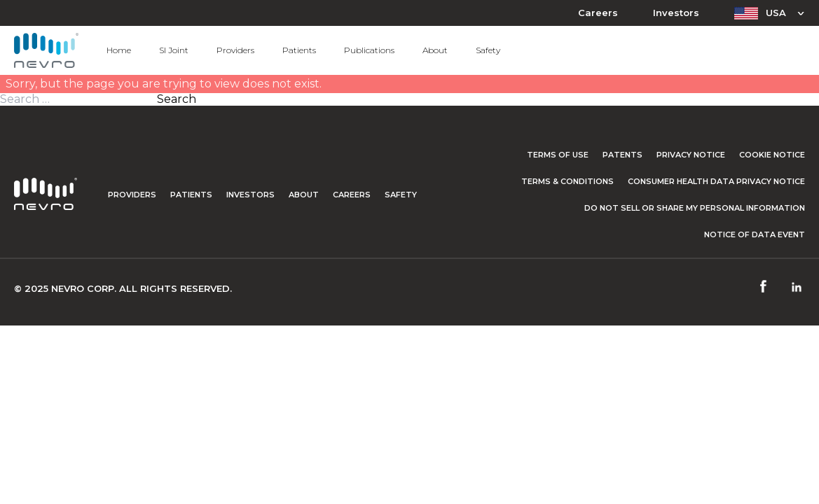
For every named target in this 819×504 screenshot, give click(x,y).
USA (776, 13)
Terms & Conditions (567, 181)
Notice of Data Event (755, 234)
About (435, 50)
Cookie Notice (772, 155)
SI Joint (174, 50)
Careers (598, 13)
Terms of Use (558, 155)
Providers (235, 50)
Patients (299, 50)
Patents (622, 155)
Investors (676, 13)
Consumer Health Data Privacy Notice (716, 181)
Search (177, 99)
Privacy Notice (691, 155)
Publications (369, 50)
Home (119, 50)
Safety (488, 50)
